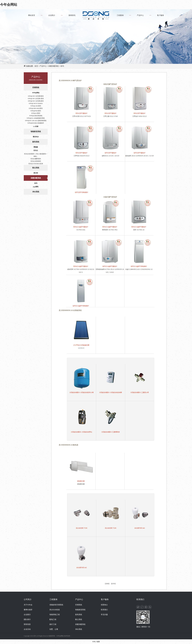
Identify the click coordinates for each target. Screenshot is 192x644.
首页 (36, 66)
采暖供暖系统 (54, 66)
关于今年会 (28, 605)
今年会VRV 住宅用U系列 (36, 99)
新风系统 (36, 142)
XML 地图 (96, 642)
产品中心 (140, 15)
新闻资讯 (72, 15)
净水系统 (36, 192)
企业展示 (27, 615)
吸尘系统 (36, 168)
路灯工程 (53, 624)
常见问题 (104, 615)
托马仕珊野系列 (36, 159)
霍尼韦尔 (36, 137)
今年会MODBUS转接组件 (36, 123)
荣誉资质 (27, 624)
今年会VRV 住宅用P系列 (36, 96)
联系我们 (104, 610)
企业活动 (27, 629)
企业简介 (52, 15)
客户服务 (161, 15)
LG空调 (36, 126)
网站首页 (32, 15)
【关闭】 (107, 584)
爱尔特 (36, 173)
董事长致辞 (28, 610)
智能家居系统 (36, 132)
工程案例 (120, 15)
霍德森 (36, 147)
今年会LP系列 (36, 113)
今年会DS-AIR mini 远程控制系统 (36, 121)
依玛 (62, 66)
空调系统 (36, 88)
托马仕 (36, 150)
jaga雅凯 (36, 187)
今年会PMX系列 (36, 111)
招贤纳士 (104, 605)
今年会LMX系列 (36, 106)
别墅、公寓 (54, 629)
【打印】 (113, 584)
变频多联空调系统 (56, 605)
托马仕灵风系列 (36, 161)
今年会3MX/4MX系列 (36, 108)
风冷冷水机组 (55, 610)
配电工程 (53, 619)
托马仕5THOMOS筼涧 (36, 164)
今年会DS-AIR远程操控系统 (36, 118)
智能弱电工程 (55, 615)
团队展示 (27, 619)
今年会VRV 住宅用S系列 (36, 101)
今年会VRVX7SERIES (36, 103)
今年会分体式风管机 (36, 116)
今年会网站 (9, 5)
